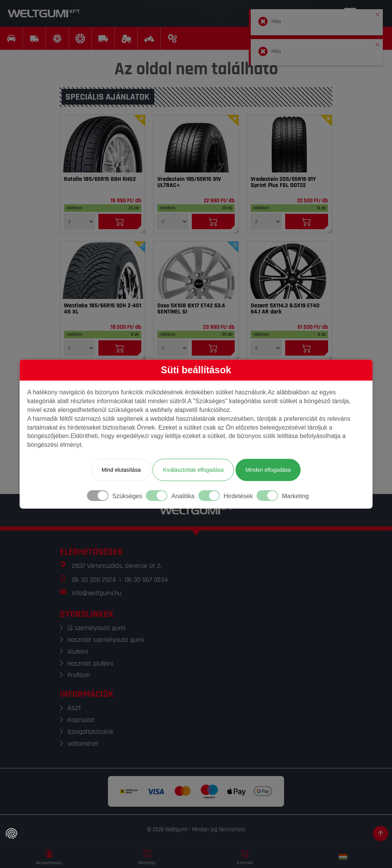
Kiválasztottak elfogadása (193, 470)
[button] (377, 13)
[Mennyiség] (79, 222)
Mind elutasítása (121, 470)
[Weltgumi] (44, 13)
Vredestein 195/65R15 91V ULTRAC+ (189, 182)
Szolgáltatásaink (90, 732)
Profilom (79, 675)
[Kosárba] (120, 222)
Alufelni (78, 652)
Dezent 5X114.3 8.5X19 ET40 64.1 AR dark (285, 309)
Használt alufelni (90, 664)
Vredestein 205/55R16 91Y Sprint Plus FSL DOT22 (283, 182)
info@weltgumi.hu (97, 593)
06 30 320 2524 (94, 580)
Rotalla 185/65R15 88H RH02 (100, 179)
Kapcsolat (81, 720)
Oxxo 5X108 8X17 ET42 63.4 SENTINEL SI (191, 309)
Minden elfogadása (268, 470)
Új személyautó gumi (96, 628)
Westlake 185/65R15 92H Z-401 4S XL (103, 309)
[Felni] (196, 270)
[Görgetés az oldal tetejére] (381, 834)
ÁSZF (74, 708)
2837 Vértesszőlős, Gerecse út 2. (117, 566)
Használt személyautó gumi (106, 640)
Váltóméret (83, 744)
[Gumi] (103, 144)
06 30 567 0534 (146, 580)
